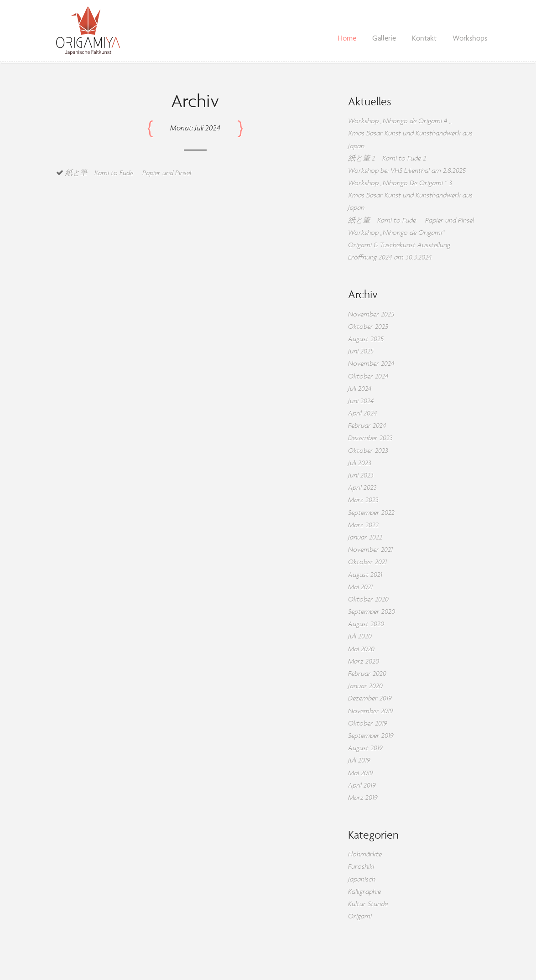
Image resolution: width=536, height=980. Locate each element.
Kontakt (424, 38)
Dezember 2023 (370, 438)
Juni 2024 (361, 401)
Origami (360, 916)
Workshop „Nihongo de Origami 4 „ (400, 121)
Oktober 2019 (368, 723)
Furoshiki (361, 866)
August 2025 (366, 339)
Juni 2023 (361, 475)
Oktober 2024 (368, 376)
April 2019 (362, 785)
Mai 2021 (360, 587)
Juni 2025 (361, 351)
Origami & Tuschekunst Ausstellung (399, 245)
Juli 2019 (359, 760)
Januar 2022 (365, 537)
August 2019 (365, 748)
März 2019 (363, 797)
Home (347, 38)
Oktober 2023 (368, 450)
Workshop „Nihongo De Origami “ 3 (400, 183)
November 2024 (371, 363)
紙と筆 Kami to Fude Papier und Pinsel (128, 173)
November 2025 (371, 314)
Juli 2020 (360, 636)
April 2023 (362, 487)
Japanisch (362, 879)
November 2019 (371, 711)
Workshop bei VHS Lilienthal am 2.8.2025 (407, 170)
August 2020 (366, 624)
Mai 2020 (361, 649)
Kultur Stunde (368, 904)
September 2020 (372, 611)
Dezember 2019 (370, 698)
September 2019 (371, 735)
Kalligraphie (364, 891)
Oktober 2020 (368, 599)
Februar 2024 (367, 425)
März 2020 (364, 661)
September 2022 (371, 512)
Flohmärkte (365, 854)
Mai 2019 (361, 773)
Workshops (470, 38)
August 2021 (365, 574)
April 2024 (363, 413)
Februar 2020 (367, 673)
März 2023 (363, 500)
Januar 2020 (365, 686)
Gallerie (384, 38)
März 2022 (363, 525)
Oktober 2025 (368, 326)
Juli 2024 (360, 388)
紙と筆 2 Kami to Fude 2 (387, 158)
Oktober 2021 (367, 562)
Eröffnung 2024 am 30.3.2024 (390, 257)
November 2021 (370, 549)
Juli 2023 (360, 463)
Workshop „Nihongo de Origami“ (396, 232)
